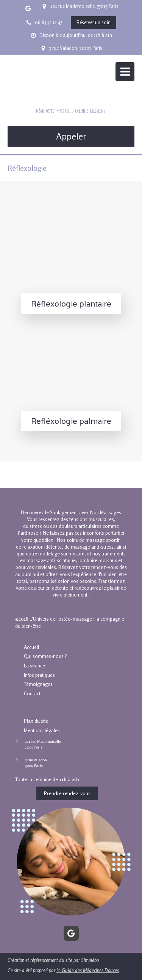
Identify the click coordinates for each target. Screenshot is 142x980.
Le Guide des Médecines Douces (88, 970)
